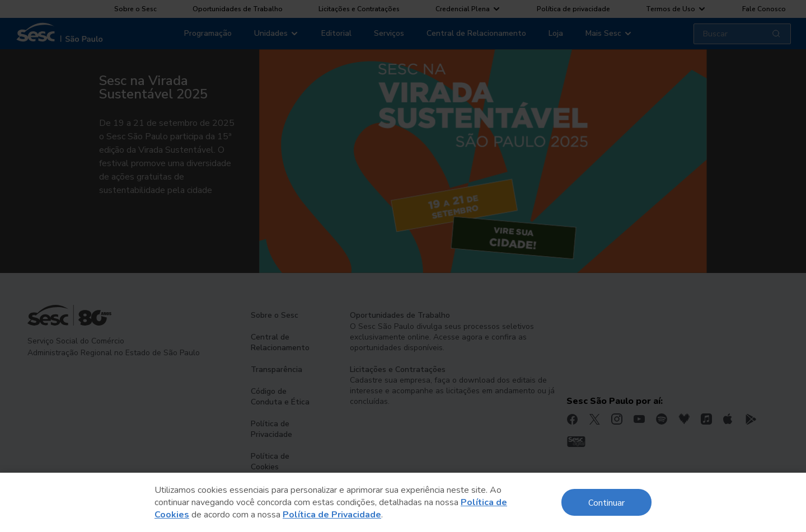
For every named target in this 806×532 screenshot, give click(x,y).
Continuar (606, 502)
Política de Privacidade (332, 515)
